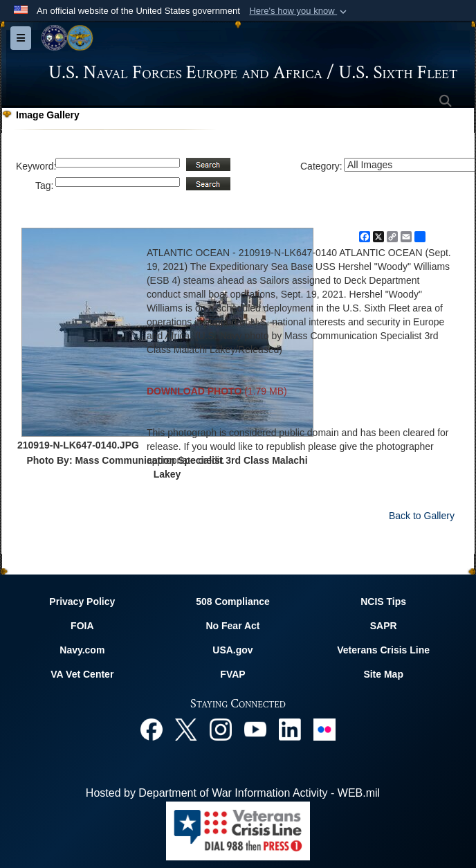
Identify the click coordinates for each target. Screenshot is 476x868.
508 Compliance (233, 602)
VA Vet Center (82, 674)
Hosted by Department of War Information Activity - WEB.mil (233, 793)
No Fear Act (232, 626)
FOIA (82, 626)
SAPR (384, 626)
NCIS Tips (383, 602)
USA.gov (232, 650)
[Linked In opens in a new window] (290, 729)
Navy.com (82, 650)
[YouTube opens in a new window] (255, 729)
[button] (299, 11)
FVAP (232, 674)
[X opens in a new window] (186, 729)
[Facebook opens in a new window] (152, 729)
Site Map (383, 674)
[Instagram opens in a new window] (221, 729)
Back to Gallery (422, 516)
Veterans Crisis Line (383, 650)
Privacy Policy (82, 602)
